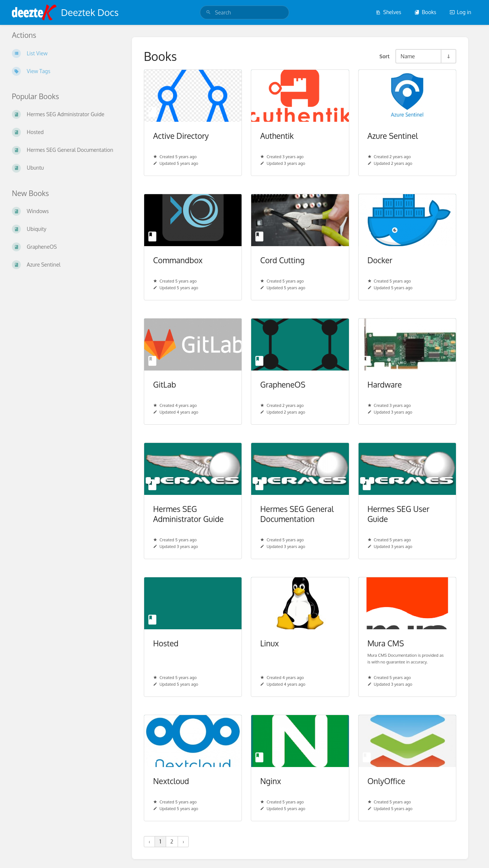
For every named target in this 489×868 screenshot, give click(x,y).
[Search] (208, 12)
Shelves (388, 12)
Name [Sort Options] (408, 56)
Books (425, 12)
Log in (460, 12)
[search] (245, 12)
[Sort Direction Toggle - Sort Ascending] (448, 56)
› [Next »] (183, 841)
